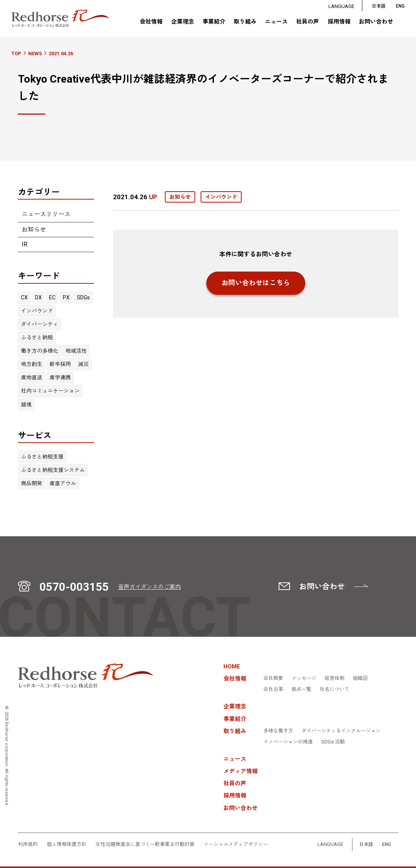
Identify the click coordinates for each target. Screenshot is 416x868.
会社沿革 (273, 689)
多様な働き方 (278, 731)
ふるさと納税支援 (42, 457)
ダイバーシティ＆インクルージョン (341, 731)
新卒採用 (60, 364)
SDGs (83, 297)
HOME (232, 667)
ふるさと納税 (37, 337)
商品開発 (32, 483)
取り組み (245, 22)
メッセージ (304, 678)
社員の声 (308, 22)
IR (25, 244)
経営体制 (335, 678)
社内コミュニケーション (50, 391)
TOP (16, 54)
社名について (335, 689)
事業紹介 (214, 22)
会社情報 (151, 22)
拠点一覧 (301, 689)
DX (38, 297)
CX (24, 297)
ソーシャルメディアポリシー (236, 844)
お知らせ (34, 229)
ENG (387, 845)
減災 (83, 364)
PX (66, 297)
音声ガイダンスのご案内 (149, 587)
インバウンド (37, 311)
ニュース (276, 22)
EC (52, 297)
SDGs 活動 (333, 742)
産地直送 (32, 377)
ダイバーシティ (40, 324)
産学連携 (60, 377)
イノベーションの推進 (288, 742)
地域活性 (76, 351)
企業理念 (182, 22)
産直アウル (63, 483)
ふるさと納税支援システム (53, 470)
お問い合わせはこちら (256, 283)
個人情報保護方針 (67, 844)
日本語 (379, 6)
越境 (26, 404)
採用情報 (339, 22)
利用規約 (28, 844)
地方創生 (32, 364)
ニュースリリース (46, 214)
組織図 (360, 678)
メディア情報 (241, 771)
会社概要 (273, 678)
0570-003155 (74, 587)
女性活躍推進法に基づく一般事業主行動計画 (145, 844)
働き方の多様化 (40, 351)
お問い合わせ (376, 22)
